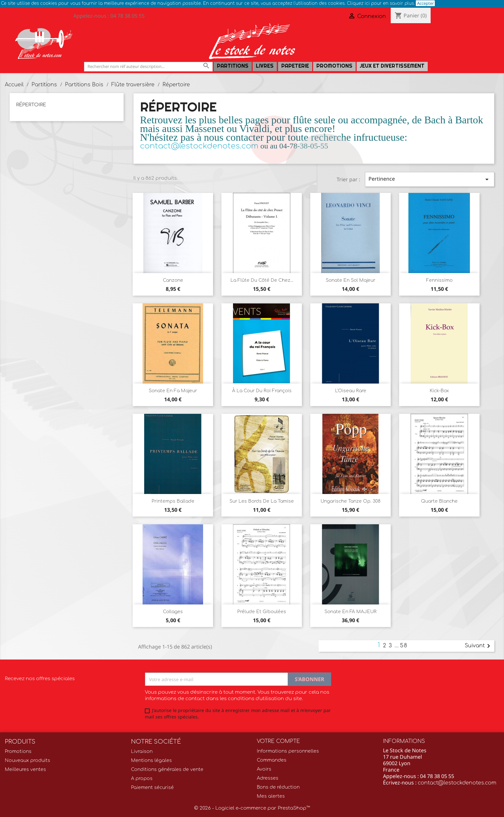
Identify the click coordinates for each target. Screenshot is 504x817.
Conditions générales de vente (167, 769)
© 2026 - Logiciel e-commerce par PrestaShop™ (252, 808)
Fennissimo (439, 280)
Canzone (173, 280)
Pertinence (430, 179)
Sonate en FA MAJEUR (350, 612)
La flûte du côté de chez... (262, 280)
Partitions (233, 66)
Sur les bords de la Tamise (262, 501)
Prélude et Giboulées (262, 612)
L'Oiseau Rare (351, 391)
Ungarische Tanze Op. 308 (350, 501)
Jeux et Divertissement (392, 66)
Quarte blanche (439, 501)
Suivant (479, 646)
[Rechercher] (148, 66)
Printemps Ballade (173, 501)
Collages (173, 612)
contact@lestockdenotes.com (457, 783)
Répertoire (31, 105)
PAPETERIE (295, 66)
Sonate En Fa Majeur (173, 391)
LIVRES (265, 66)
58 (404, 646)
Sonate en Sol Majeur (350, 280)
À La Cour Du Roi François (262, 391)
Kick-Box (439, 391)
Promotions (334, 66)
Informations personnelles (288, 751)
